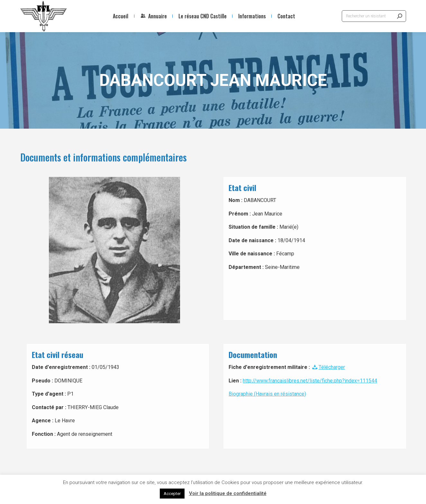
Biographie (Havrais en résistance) (267, 394)
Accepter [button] (172, 494)
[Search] (374, 16)
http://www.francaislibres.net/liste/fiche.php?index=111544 (310, 381)
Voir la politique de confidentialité (228, 493)
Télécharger (328, 367)
